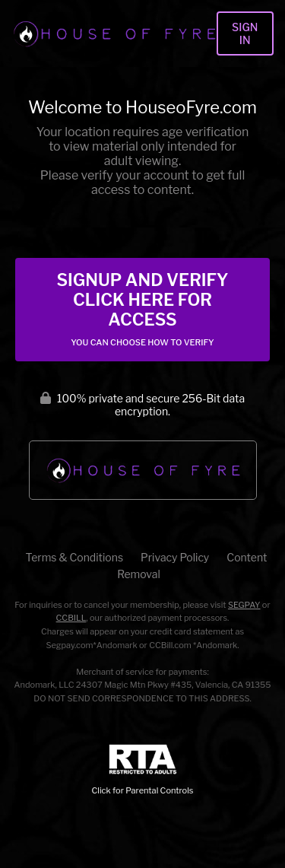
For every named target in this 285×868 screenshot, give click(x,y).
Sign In (245, 33)
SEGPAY (244, 605)
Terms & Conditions (74, 557)
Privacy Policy (175, 557)
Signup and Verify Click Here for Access (142, 309)
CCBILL (71, 618)
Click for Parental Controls (143, 770)
